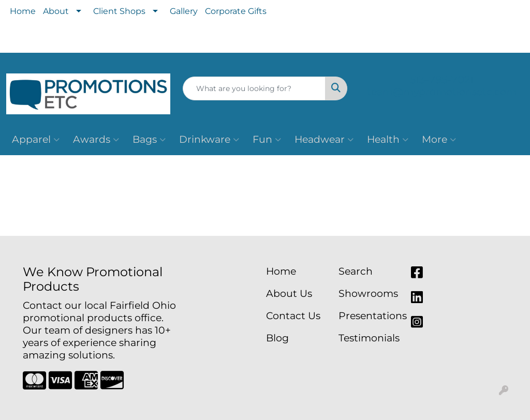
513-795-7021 (442, 80)
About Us (289, 294)
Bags (149, 140)
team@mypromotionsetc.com (442, 92)
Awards (96, 140)
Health (388, 140)
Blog (277, 338)
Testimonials (369, 338)
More (439, 140)
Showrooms (368, 294)
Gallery (184, 11)
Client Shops (119, 11)
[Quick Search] (254, 88)
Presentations (369, 316)
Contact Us (293, 316)
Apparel (36, 140)
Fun (267, 140)
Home (23, 11)
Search (356, 271)
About (56, 11)
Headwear (324, 140)
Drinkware (209, 140)
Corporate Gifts (236, 11)
